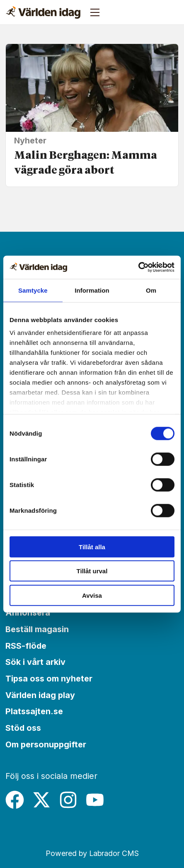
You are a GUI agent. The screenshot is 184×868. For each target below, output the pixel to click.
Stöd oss (23, 728)
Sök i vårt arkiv (35, 662)
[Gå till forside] (43, 12)
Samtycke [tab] (33, 290)
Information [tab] (92, 290)
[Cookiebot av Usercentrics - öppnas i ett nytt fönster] (138, 267)
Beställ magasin (37, 629)
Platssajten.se (34, 711)
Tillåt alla (92, 547)
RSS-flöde (26, 646)
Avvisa (92, 595)
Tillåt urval (92, 571)
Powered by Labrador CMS (92, 853)
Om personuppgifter (46, 744)
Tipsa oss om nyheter (49, 679)
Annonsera (28, 613)
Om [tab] (151, 290)
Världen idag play (40, 695)
